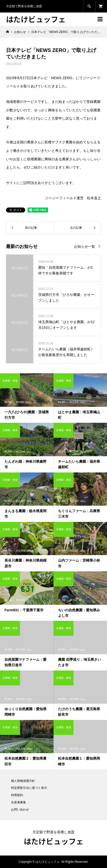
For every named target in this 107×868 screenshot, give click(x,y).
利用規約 (17, 795)
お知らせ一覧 (84, 246)
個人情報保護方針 (23, 781)
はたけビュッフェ (36, 19)
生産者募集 (18, 802)
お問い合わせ (20, 810)
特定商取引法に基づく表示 (29, 788)
